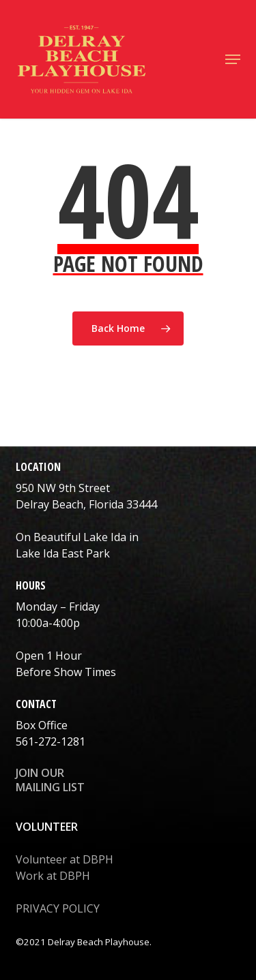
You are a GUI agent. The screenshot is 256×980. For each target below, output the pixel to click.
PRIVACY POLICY (58, 908)
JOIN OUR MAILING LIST (50, 780)
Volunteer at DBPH (65, 859)
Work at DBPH (53, 876)
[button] (233, 59)
